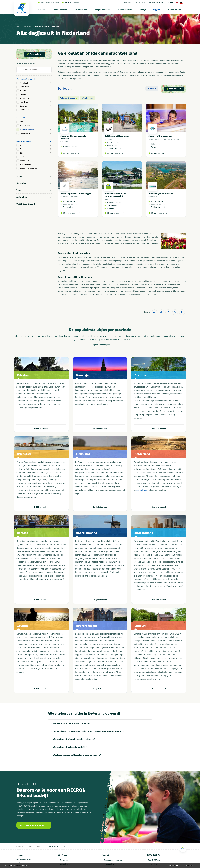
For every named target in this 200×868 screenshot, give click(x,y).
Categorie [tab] (21, 118)
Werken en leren (175, 10)
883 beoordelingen (116, 153)
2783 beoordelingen (73, 213)
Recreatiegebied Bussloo (161, 194)
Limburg (36, 94)
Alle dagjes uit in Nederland (47, 26)
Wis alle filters (87, 98)
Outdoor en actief (125, 10)
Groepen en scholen (102, 10)
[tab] (34, 70)
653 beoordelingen (72, 153)
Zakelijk (143, 10)
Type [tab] (19, 190)
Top (183, 848)
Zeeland (36, 91)
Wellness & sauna (36, 129)
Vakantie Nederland (156, 3)
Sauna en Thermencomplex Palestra (74, 137)
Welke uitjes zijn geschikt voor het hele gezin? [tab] (74, 739)
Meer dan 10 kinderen (36, 168)
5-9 (36, 149)
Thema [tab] (19, 176)
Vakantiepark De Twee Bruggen (76, 194)
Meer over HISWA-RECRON (34, 825)
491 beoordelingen (160, 213)
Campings (42, 10)
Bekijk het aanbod (41, 428)
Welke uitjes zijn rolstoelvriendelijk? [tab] (70, 747)
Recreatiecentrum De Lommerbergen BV (115, 195)
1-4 (36, 145)
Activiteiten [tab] (22, 197)
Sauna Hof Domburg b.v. (160, 136)
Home (31, 846)
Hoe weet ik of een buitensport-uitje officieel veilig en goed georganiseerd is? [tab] (89, 731)
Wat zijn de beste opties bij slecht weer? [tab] (71, 723)
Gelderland (36, 87)
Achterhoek (36, 98)
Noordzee (36, 102)
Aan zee (36, 122)
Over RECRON (140, 3)
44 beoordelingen (160, 153)
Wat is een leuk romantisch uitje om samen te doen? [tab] (77, 755)
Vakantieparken (81, 10)
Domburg (36, 106)
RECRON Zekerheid (70, 3)
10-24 (36, 153)
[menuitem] (42, 10)
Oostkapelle (36, 110)
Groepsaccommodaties (113, 860)
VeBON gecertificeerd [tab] (26, 204)
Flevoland (36, 83)
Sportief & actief (36, 126)
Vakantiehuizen (60, 10)
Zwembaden (36, 133)
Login (170, 3)
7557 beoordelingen (117, 213)
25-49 (36, 157)
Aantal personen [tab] (24, 141)
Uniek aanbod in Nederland (49, 3)
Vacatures (127, 3)
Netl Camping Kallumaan (117, 136)
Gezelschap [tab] (21, 183)
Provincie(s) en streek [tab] (26, 79)
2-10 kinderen (36, 164)
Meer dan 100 (36, 161)
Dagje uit (157, 10)
